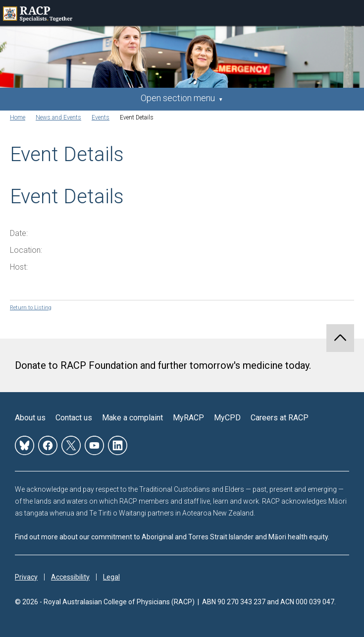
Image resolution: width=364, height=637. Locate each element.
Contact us (74, 418)
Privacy (26, 577)
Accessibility (70, 577)
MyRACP (188, 418)
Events (101, 117)
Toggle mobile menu (351, 13)
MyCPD (227, 418)
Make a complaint (132, 418)
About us (30, 418)
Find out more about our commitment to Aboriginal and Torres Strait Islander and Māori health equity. (172, 537)
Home (18, 117)
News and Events (58, 117)
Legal (111, 577)
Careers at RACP (280, 418)
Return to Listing (31, 308)
